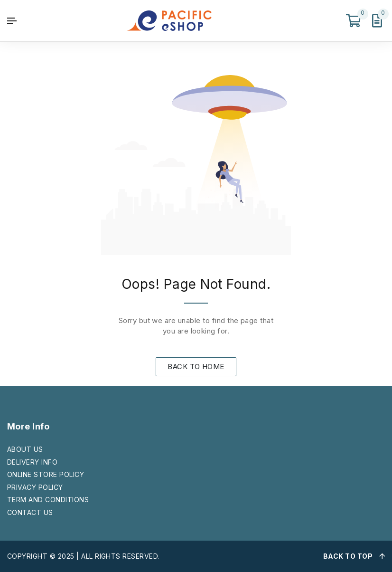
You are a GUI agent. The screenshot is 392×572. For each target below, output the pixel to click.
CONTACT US (30, 512)
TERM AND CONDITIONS (48, 500)
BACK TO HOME (196, 367)
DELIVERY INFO (32, 462)
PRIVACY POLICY (35, 487)
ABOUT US (25, 449)
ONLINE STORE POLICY (46, 474)
